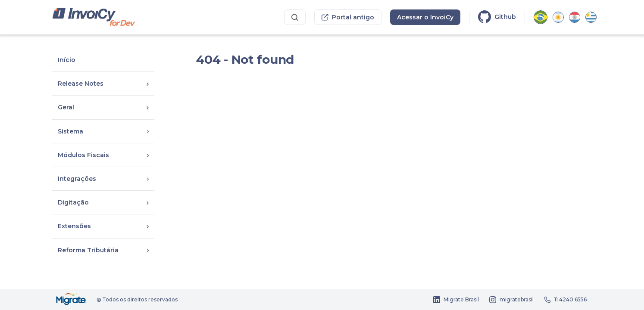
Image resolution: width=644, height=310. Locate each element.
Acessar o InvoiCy (425, 17)
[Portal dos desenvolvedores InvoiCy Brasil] (94, 17)
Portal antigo (348, 17)
